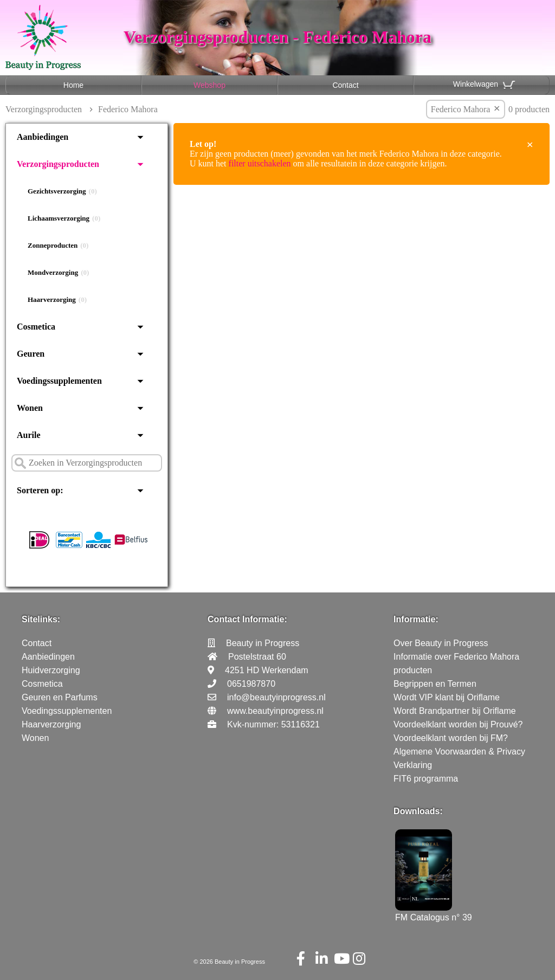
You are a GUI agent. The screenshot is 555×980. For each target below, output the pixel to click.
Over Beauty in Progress (441, 643)
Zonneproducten (58, 246)
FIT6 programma (426, 779)
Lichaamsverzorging (64, 218)
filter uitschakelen (260, 163)
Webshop (209, 85)
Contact (345, 85)
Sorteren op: (40, 490)
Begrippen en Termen (435, 684)
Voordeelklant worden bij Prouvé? (458, 724)
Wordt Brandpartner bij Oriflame (455, 711)
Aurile (29, 435)
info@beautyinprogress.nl (276, 697)
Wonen (30, 408)
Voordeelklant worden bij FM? (451, 738)
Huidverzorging (51, 670)
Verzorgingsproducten (44, 109)
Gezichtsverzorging (62, 191)
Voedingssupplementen (59, 381)
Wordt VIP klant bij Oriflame (447, 697)
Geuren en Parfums (60, 697)
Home (73, 85)
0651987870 (251, 684)
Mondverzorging (58, 273)
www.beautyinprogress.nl (275, 711)
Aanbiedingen (43, 137)
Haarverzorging (57, 300)
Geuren (31, 354)
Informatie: (416, 619)
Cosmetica (36, 327)
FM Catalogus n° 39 (434, 913)
